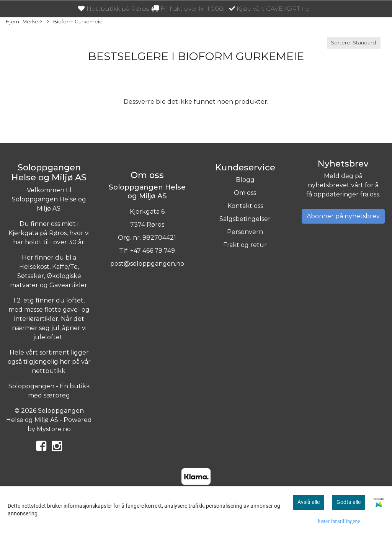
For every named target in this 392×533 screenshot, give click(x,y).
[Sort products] (354, 43)
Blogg (245, 180)
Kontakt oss (245, 206)
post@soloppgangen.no (147, 264)
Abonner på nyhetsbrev (343, 216)
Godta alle (349, 502)
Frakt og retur (245, 245)
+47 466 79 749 (153, 251)
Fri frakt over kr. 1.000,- (189, 9)
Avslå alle (309, 502)
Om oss (245, 193)
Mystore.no (54, 429)
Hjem (12, 22)
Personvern (245, 232)
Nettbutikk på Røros (114, 9)
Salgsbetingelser (245, 219)
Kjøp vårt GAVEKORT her (270, 9)
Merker (32, 22)
